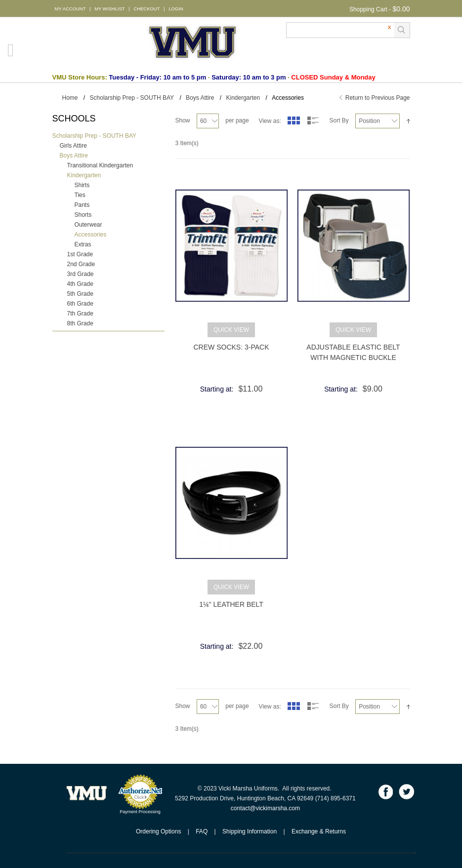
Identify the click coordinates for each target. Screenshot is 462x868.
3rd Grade (81, 274)
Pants (82, 205)
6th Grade (80, 304)
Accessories (91, 235)
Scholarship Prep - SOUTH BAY (132, 98)
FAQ (202, 831)
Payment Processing (140, 812)
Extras (83, 244)
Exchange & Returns (319, 831)
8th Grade (80, 323)
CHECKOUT (147, 9)
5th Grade (80, 294)
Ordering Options (158, 831)
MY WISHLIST (109, 9)
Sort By (339, 120)
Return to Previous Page (378, 98)
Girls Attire (73, 146)
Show (183, 120)
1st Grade (80, 254)
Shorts (83, 215)
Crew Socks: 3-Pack (231, 347)
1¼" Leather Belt (231, 604)
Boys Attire (200, 98)
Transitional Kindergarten (100, 165)
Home (70, 98)
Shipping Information (250, 831)
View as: (270, 121)
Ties (80, 195)
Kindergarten (243, 98)
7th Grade (80, 314)
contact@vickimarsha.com (265, 808)
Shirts (82, 185)
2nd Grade (81, 264)
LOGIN (176, 9)
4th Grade (80, 284)
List (313, 120)
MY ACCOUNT (70, 9)
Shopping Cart (368, 9)
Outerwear (88, 225)
